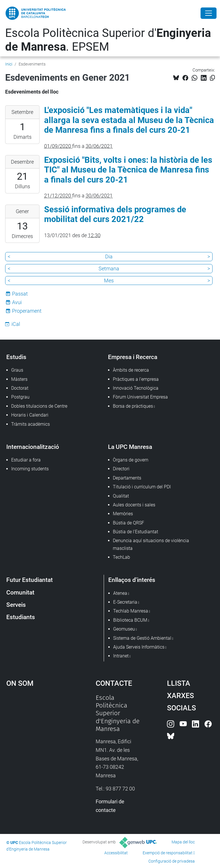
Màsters (19, 379)
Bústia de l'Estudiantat (135, 532)
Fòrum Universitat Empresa (140, 397)
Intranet (121, 656)
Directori (121, 469)
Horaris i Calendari (30, 415)
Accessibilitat (116, 853)
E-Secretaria (125, 602)
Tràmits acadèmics (31, 424)
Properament (27, 311)
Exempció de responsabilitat (168, 853)
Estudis (16, 357)
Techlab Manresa (131, 611)
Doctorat (20, 388)
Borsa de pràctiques (133, 406)
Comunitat (20, 592)
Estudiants (21, 617)
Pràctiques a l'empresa (136, 379)
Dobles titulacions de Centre (39, 406)
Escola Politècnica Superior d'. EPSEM (108, 40)
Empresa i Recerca (133, 357)
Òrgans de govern (131, 460)
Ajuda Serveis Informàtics (139, 647)
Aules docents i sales (134, 505)
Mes (109, 281)
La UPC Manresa (130, 447)
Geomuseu (124, 629)
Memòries (123, 514)
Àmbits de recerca (131, 370)
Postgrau (20, 397)
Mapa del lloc (183, 842)
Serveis (16, 605)
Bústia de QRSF (128, 523)
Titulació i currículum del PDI (142, 487)
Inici (9, 64)
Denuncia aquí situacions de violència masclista (151, 544)
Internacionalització (33, 447)
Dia (109, 256)
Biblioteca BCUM (130, 620)
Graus (17, 370)
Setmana (109, 268)
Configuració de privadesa (172, 861)
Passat (20, 294)
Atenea (120, 593)
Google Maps (39, 737)
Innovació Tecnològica (136, 388)
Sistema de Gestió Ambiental (142, 638)
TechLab (121, 557)
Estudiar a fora (26, 460)
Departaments (127, 478)
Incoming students (30, 469)
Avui (17, 302)
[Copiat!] (212, 78)
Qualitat (121, 496)
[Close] (209, 13)
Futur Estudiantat (30, 580)
